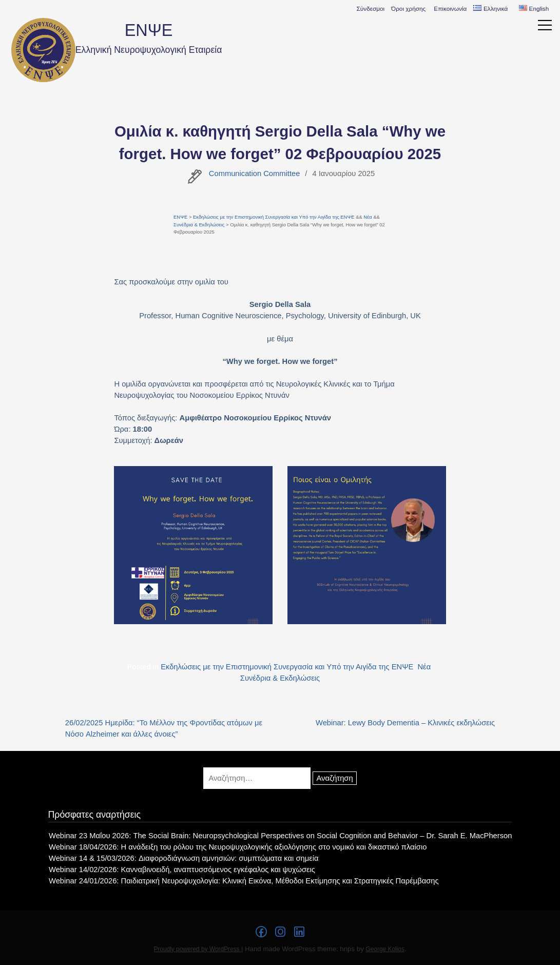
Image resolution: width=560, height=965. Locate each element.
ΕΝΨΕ (149, 30)
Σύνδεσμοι (371, 8)
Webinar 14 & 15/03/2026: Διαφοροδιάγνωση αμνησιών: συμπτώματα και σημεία (184, 858)
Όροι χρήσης (408, 8)
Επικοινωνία (450, 8)
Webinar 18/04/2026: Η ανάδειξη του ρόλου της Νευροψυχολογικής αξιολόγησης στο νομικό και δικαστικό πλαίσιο (238, 847)
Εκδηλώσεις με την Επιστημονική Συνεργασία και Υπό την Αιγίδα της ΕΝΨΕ (274, 217)
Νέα (368, 217)
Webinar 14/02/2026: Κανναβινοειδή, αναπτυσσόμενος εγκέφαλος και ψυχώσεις (182, 870)
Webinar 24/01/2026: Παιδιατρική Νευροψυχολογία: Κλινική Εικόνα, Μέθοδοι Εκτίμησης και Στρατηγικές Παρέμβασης (244, 881)
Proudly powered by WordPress (197, 949)
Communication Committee (255, 173)
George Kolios (385, 949)
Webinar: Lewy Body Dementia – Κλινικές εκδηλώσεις (405, 723)
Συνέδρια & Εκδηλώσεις (199, 225)
